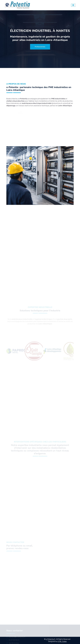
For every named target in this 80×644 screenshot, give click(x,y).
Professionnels (40, 47)
